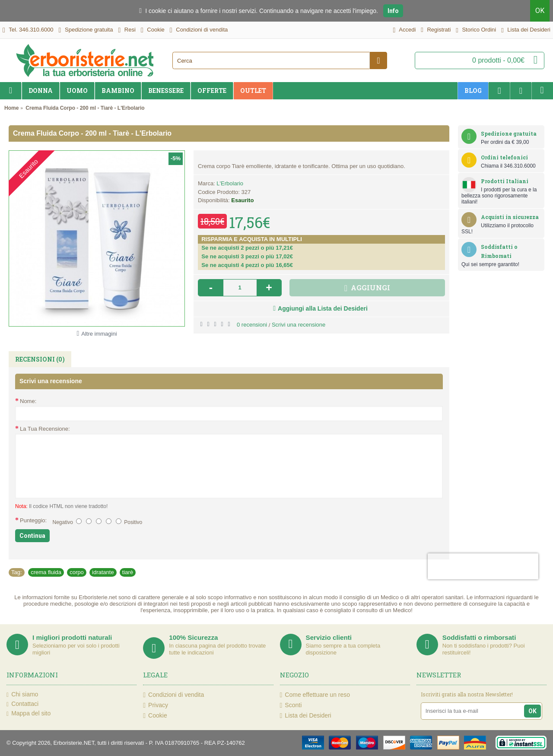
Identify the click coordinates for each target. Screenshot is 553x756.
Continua (32, 536)
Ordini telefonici (504, 157)
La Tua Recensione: (45, 429)
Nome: (28, 401)
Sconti (291, 705)
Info (393, 11)
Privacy (156, 705)
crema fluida (46, 572)
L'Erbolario (230, 183)
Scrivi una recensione (299, 325)
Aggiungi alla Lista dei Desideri (323, 308)
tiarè (128, 572)
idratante (103, 572)
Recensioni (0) (40, 359)
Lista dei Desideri (306, 716)
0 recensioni (252, 325)
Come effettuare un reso (315, 695)
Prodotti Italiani (505, 181)
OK (540, 11)
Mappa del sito (29, 714)
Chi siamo (22, 695)
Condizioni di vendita (173, 695)
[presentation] (483, 566)
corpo (77, 572)
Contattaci (22, 704)
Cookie (155, 716)
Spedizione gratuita (509, 133)
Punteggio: (33, 520)
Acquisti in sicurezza (510, 217)
